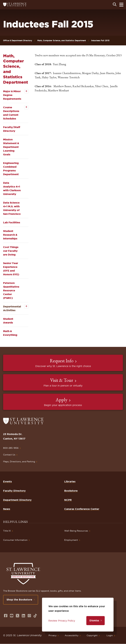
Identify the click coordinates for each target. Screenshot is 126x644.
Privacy (52, 635)
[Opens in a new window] (6, 616)
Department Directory (17, 500)
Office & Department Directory (18, 40)
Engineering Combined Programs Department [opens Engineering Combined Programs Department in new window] (11, 169)
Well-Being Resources (76, 531)
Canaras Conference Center (82, 509)
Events (7, 481)
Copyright (92, 635)
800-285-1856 (11, 448)
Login (110, 635)
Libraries (70, 481)
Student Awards (8, 321)
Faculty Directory (14, 491)
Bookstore (71, 491)
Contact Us (9, 455)
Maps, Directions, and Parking (19, 462)
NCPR (68, 500)
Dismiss (94, 620)
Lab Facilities (12, 222)
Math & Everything (10, 333)
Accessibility (72, 635)
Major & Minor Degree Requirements (12, 95)
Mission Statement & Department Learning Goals (11, 147)
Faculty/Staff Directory (12, 129)
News (7, 509)
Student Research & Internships (10, 235)
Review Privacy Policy (62, 621)
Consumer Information (15, 540)
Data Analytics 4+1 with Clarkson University (12, 188)
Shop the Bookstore (19, 600)
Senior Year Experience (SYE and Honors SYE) (11, 269)
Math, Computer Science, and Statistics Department (62, 40)
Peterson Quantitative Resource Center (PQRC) (11, 290)
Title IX (7, 531)
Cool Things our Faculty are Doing (11, 251)
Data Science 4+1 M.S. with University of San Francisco (12, 208)
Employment (71, 540)
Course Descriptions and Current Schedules (11, 113)
